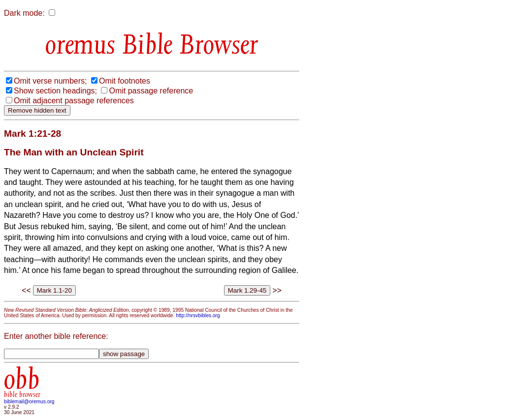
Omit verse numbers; (50, 81)
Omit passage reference (151, 91)
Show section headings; (55, 91)
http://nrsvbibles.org (198, 315)
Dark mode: (24, 13)
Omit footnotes (125, 81)
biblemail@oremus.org (29, 402)
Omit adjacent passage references (74, 101)
